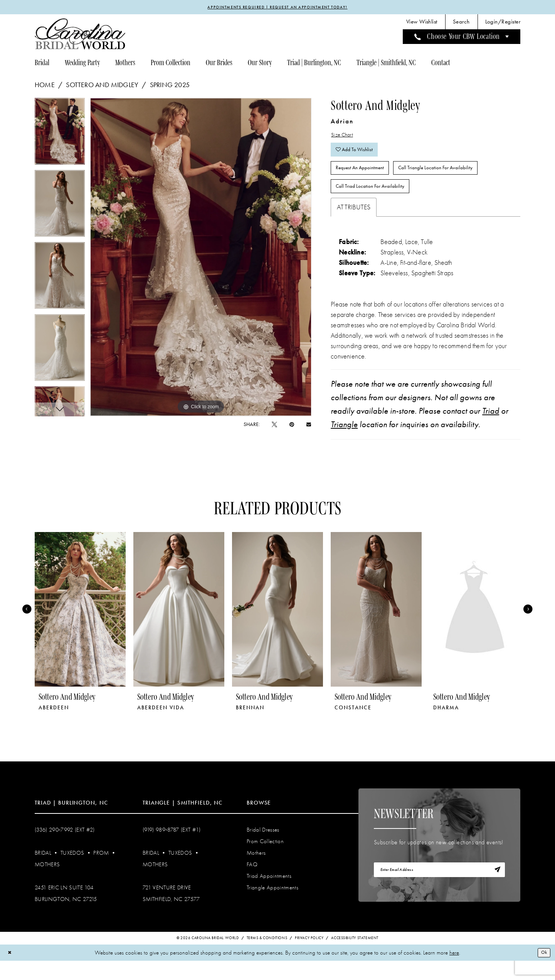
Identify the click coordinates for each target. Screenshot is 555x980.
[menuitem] (422, 23)
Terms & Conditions (267, 957)
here (454, 972)
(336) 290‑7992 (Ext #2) (65, 848)
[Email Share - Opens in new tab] (309, 426)
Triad (491, 429)
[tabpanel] (60, 136)
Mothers (47, 882)
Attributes (354, 225)
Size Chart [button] (345, 137)
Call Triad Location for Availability (377, 203)
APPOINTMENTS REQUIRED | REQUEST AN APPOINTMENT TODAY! (278, 8)
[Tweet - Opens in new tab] (274, 426)
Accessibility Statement (355, 957)
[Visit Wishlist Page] (422, 23)
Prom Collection (265, 859)
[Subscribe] (496, 890)
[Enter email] (439, 890)
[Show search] (461, 23)
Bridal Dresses (263, 848)
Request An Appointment (366, 179)
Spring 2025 (170, 86)
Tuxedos (72, 871)
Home (45, 86)
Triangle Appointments (272, 906)
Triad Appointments (269, 894)
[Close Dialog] (11, 972)
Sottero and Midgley (102, 86)
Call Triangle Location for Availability (457, 179)
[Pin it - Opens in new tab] (292, 426)
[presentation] (80, 627)
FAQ (252, 882)
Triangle (344, 443)
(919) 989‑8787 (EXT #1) (172, 848)
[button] (503, 23)
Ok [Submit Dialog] (543, 971)
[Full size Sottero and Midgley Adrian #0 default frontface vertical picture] (201, 259)
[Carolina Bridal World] (80, 35)
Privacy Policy (309, 957)
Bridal (43, 871)
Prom (101, 871)
